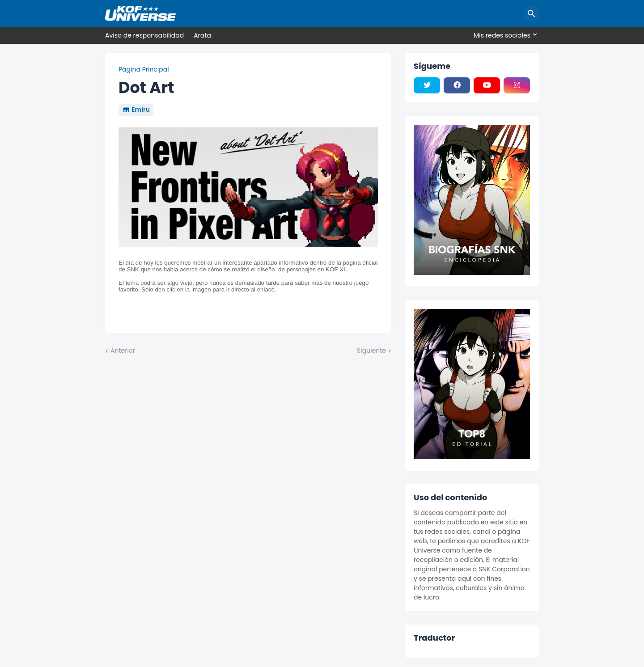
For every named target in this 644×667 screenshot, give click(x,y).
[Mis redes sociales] (504, 35)
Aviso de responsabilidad (144, 35)
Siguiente (371, 351)
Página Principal (144, 69)
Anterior (123, 351)
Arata (202, 35)
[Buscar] (531, 13)
